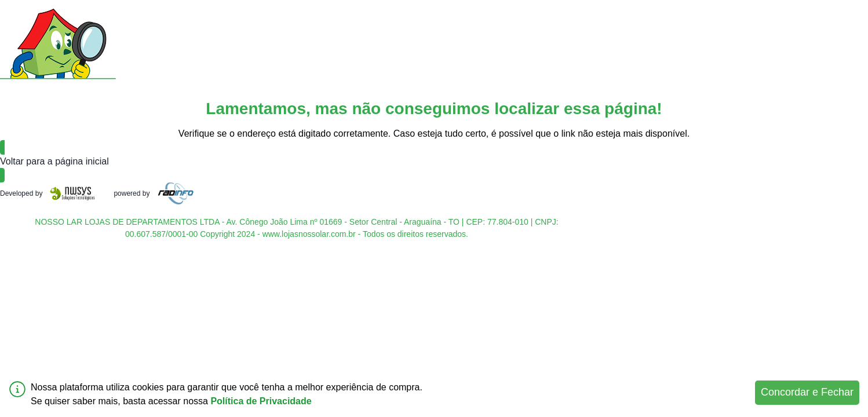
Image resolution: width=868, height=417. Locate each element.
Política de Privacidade (261, 401)
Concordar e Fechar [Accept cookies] (807, 392)
